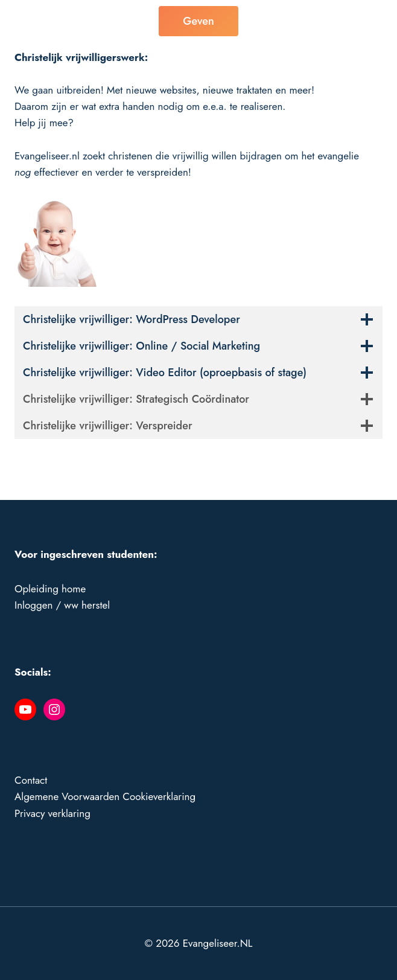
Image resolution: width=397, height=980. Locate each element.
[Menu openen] (370, 18)
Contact (31, 780)
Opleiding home (50, 589)
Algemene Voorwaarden (67, 796)
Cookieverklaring (159, 796)
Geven (198, 21)
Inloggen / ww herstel (62, 605)
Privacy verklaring (52, 813)
